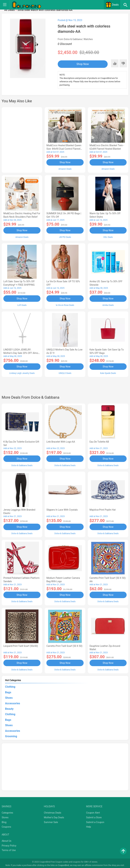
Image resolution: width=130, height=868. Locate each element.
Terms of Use (9, 849)
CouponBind (64, 864)
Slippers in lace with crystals (62, 509)
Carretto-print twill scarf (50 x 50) (64, 645)
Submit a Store (94, 816)
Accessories (13, 702)
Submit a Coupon (95, 821)
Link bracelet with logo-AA (61, 441)
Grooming (11, 735)
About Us (7, 840)
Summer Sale (51, 821)
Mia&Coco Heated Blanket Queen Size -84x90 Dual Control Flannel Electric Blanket (64, 149)
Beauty (9, 708)
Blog (4, 821)
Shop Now (78, 64)
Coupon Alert (93, 812)
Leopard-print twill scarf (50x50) (21, 645)
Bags (8, 691)
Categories (7, 812)
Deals (112, 5)
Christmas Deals (52, 812)
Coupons (6, 826)
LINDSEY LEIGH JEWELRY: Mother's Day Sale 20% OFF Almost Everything (22, 353)
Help (89, 826)
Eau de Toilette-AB (99, 441)
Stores (5, 816)
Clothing (10, 686)
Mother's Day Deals (54, 816)
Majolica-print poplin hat (103, 509)
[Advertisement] (22, 139)
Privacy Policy (9, 844)
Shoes (9, 697)
